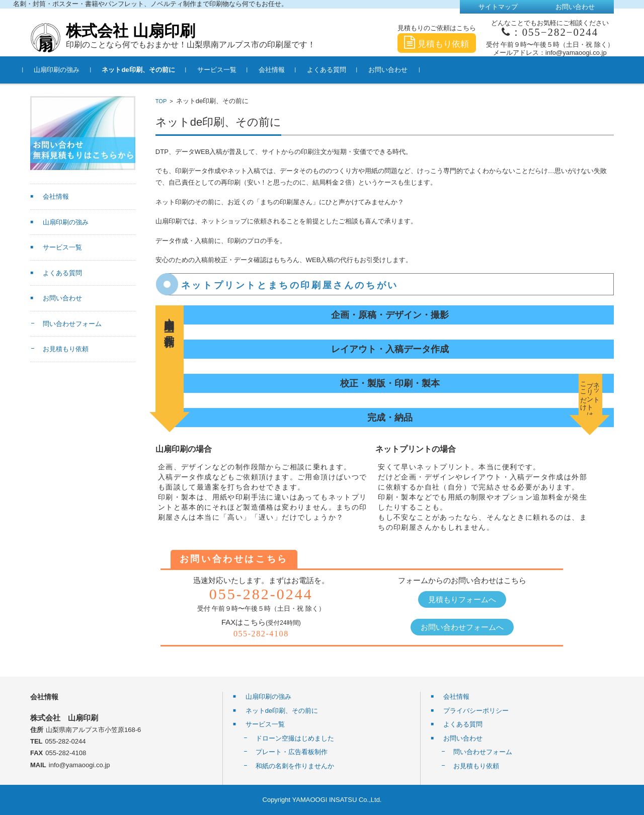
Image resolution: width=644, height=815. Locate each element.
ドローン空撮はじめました (295, 738)
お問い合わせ (395, 70)
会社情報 (279, 70)
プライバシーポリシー (476, 711)
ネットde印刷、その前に (146, 70)
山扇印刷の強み (64, 70)
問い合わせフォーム (72, 324)
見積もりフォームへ (462, 599)
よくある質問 (334, 70)
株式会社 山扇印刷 (131, 31)
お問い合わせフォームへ (462, 627)
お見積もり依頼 (66, 349)
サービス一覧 (224, 70)
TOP (161, 101)
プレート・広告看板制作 (292, 752)
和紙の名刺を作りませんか (295, 766)
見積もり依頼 (436, 44)
